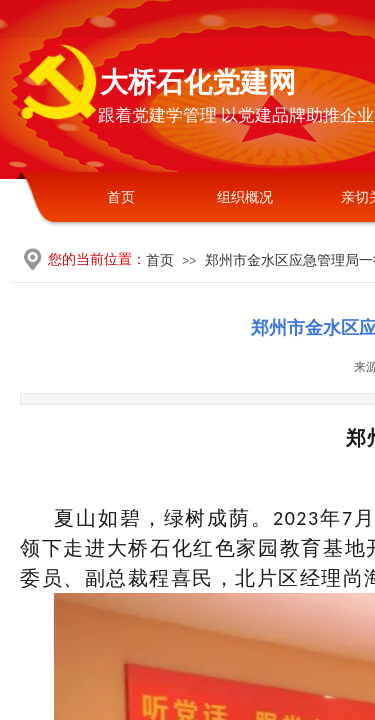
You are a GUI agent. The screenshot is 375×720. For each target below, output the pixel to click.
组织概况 (245, 197)
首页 (121, 197)
